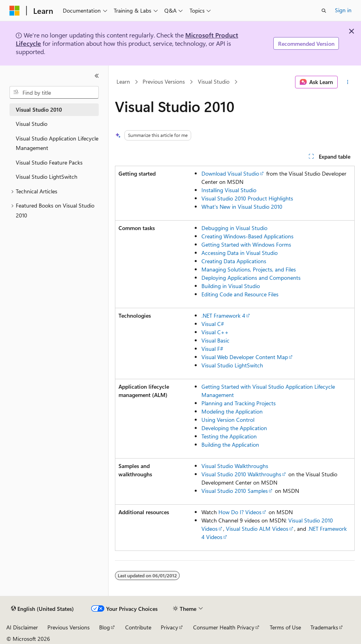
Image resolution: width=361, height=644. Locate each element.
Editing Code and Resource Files (240, 294)
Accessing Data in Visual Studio (240, 253)
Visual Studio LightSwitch (232, 365)
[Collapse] (97, 76)
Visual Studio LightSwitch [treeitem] (47, 177)
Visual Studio (214, 82)
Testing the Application (229, 436)
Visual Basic (215, 340)
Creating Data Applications (234, 261)
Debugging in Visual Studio (234, 228)
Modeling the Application (232, 411)
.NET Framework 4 (223, 315)
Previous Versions (164, 82)
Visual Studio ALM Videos (257, 529)
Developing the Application (234, 428)
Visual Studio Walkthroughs (235, 466)
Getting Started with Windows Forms (246, 244)
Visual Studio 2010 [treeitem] (39, 110)
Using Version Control (228, 420)
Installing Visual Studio (229, 190)
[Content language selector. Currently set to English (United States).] (42, 609)
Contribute (138, 627)
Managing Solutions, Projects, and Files (249, 269)
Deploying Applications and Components (251, 278)
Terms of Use (285, 627)
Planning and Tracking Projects (239, 403)
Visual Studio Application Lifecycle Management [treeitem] (57, 143)
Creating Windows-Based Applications (247, 236)
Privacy (169, 627)
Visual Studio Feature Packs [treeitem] (49, 162)
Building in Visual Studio (231, 286)
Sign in (343, 10)
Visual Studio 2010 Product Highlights (247, 198)
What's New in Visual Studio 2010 (242, 207)
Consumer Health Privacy (224, 627)
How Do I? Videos (240, 512)
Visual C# (213, 324)
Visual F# (212, 349)
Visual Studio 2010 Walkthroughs (241, 474)
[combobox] (54, 92)
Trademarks (324, 627)
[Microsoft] (15, 11)
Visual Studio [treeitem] (32, 124)
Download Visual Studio (230, 173)
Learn (123, 82)
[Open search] (324, 11)
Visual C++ (215, 332)
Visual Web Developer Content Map (245, 357)
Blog (104, 627)
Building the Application (230, 445)
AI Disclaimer (22, 627)
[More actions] (348, 82)
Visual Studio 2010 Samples (235, 491)
